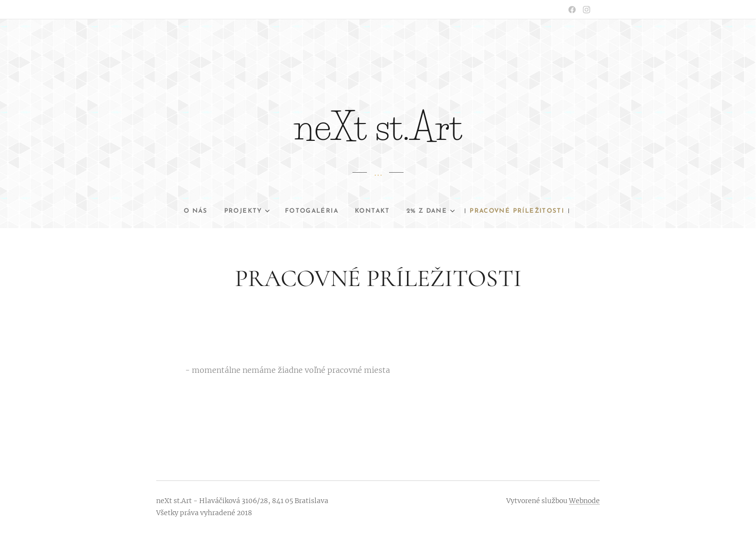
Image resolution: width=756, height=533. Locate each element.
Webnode (584, 501)
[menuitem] (222, 211)
